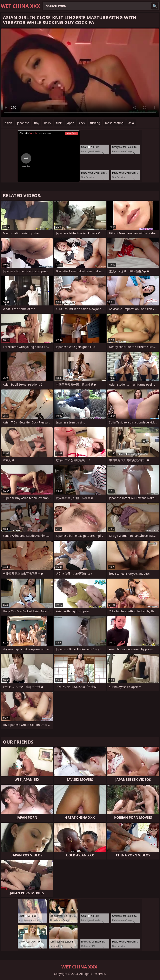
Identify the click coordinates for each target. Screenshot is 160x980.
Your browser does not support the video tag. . (80, 73)
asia (131, 123)
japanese (23, 123)
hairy (48, 123)
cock (82, 123)
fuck (59, 123)
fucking (95, 123)
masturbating (114, 123)
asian (9, 123)
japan (70, 123)
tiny (37, 123)
